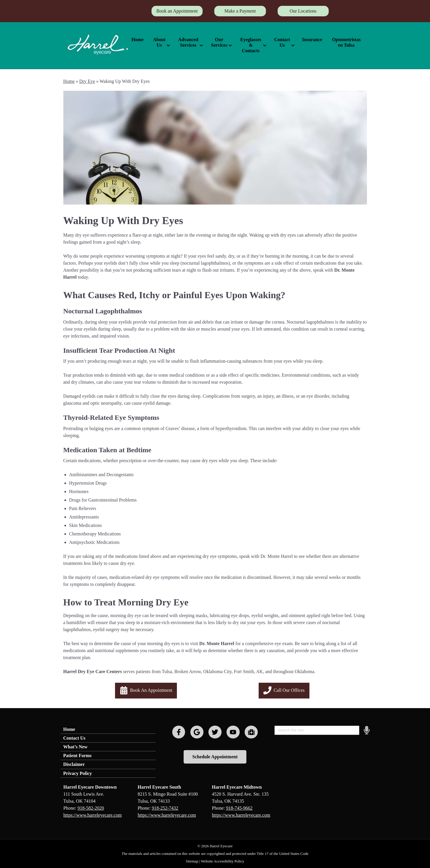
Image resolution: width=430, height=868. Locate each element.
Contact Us (282, 42)
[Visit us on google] (197, 732)
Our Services (219, 42)
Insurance (312, 40)
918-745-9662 (239, 808)
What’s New (75, 747)
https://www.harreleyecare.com (93, 815)
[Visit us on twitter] (215, 732)
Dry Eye (87, 81)
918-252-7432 (165, 808)
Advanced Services (188, 42)
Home (138, 40)
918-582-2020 (91, 808)
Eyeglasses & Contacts (251, 45)
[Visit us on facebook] (179, 732)
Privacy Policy (78, 773)
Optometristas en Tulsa (346, 42)
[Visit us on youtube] (233, 732)
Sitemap (192, 861)
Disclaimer (74, 764)
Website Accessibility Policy (222, 861)
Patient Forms (78, 756)
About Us (159, 42)
